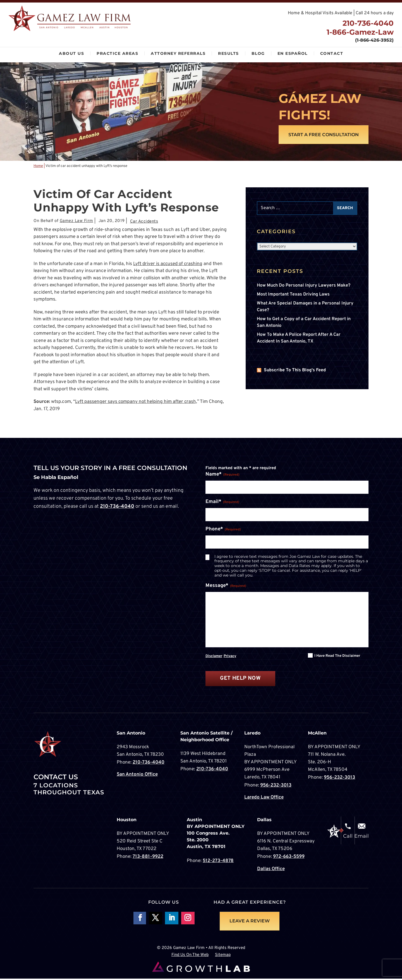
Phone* (223, 530)
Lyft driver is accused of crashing (169, 264)
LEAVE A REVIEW (250, 922)
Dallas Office (271, 870)
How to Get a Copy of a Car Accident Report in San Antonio (304, 323)
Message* (226, 586)
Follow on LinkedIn (172, 920)
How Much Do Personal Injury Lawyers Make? (304, 286)
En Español (293, 53)
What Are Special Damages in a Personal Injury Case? (305, 307)
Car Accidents (144, 222)
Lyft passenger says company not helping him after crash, (136, 402)
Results (228, 53)
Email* (222, 502)
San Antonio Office (137, 776)
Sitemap (223, 956)
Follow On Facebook (139, 920)
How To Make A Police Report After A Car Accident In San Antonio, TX (299, 338)
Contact (332, 53)
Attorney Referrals (178, 53)
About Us (71, 53)
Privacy (230, 657)
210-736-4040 (367, 23)
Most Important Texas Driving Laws (293, 295)
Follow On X (155, 920)
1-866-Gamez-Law (359, 32)
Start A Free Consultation (323, 135)
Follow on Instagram (188, 920)
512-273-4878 (218, 862)
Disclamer (214, 657)
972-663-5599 (289, 858)
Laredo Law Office (264, 799)
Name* (222, 475)
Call (348, 837)
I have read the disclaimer (337, 657)
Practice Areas (117, 53)
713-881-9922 (148, 858)
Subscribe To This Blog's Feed (295, 370)
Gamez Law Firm (76, 221)
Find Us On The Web (190, 956)
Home (38, 166)
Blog (258, 53)
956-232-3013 (276, 787)
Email (362, 837)
